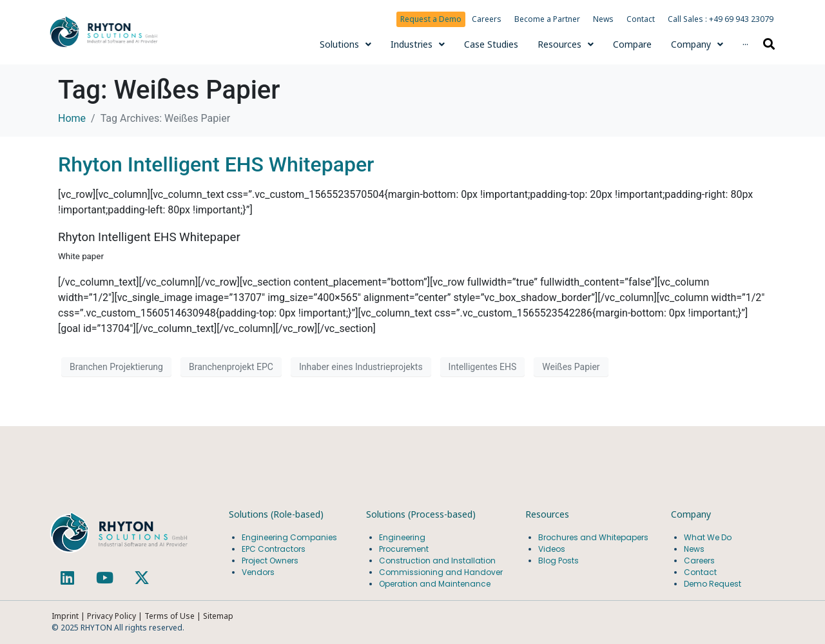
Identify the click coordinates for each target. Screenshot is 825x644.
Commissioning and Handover (441, 572)
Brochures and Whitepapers (593, 537)
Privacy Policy (112, 616)
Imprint (65, 616)
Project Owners (270, 561)
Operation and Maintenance (435, 584)
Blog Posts (558, 561)
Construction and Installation (437, 561)
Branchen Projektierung (116, 367)
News (603, 19)
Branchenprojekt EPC (231, 367)
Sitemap (218, 616)
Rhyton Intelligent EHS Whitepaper (216, 164)
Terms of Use (170, 616)
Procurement (404, 549)
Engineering (402, 537)
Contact (641, 19)
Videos (552, 549)
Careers (487, 19)
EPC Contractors (274, 549)
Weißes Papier (571, 367)
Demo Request (713, 584)
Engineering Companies (290, 537)
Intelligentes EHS (483, 367)
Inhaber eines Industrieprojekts (361, 367)
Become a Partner (547, 19)
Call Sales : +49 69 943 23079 (721, 19)
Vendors (258, 572)
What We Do (708, 537)
